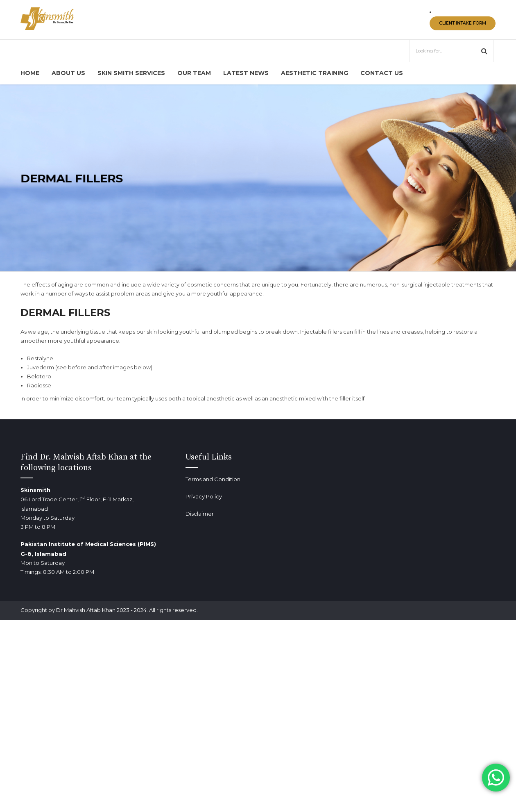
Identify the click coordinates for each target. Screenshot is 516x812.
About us (68, 73)
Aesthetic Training (315, 73)
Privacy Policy (204, 496)
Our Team (194, 73)
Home (30, 73)
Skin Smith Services (131, 73)
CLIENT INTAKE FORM (463, 23)
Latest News (246, 73)
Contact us (382, 73)
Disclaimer (200, 514)
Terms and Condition (213, 479)
